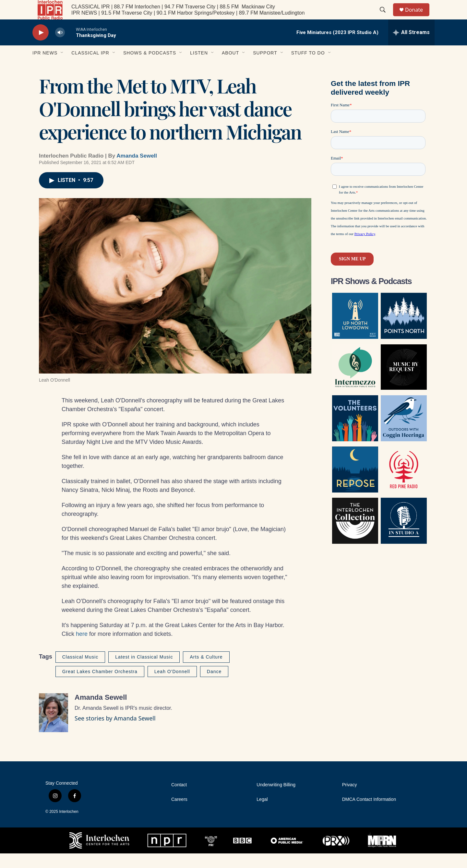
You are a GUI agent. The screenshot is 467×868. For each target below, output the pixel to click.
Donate (418, 17)
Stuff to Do (308, 67)
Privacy (350, 799)
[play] (41, 47)
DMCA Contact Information (369, 814)
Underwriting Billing (276, 799)
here (82, 648)
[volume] (60, 47)
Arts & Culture (206, 672)
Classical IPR (90, 67)
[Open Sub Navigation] (62, 67)
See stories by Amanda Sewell (115, 733)
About (230, 67)
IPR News (45, 67)
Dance (214, 686)
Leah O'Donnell (172, 686)
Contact (179, 799)
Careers (179, 814)
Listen (199, 67)
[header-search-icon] (386, 17)
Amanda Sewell (137, 170)
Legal (262, 814)
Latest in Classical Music (144, 672)
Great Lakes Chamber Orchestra (100, 686)
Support (265, 67)
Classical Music (80, 672)
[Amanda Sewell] (54, 727)
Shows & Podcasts (150, 67)
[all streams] (411, 47)
